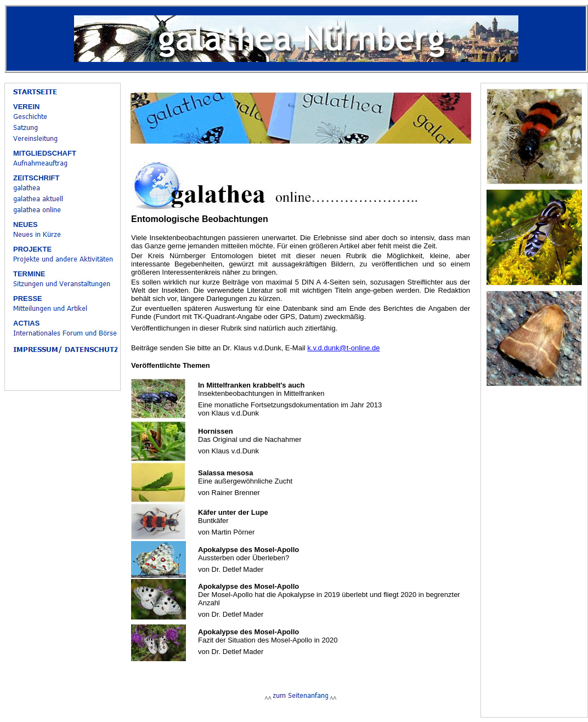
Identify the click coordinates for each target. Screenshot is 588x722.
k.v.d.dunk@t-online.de (343, 348)
